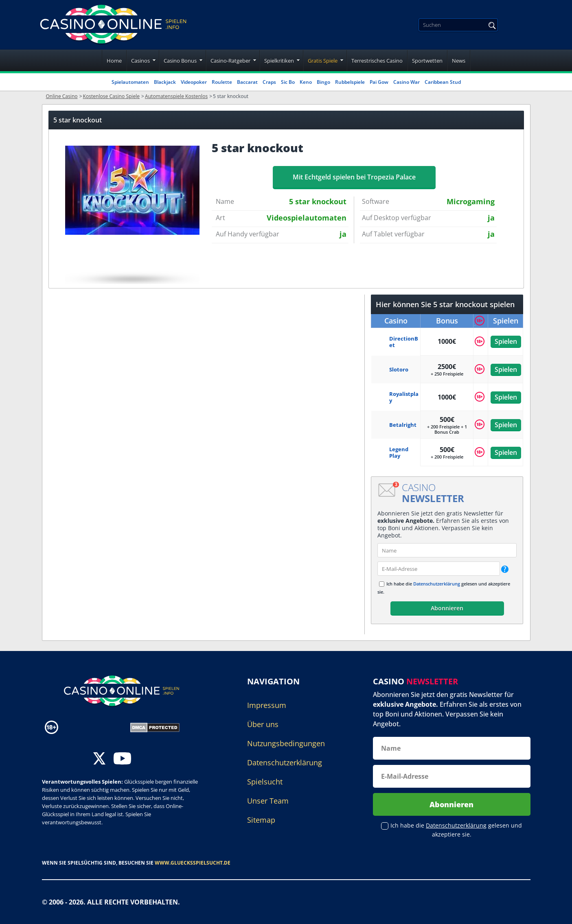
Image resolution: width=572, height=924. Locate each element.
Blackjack (165, 82)
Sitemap (261, 820)
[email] (439, 569)
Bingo (323, 82)
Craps (269, 82)
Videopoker (194, 82)
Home (114, 61)
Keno (306, 82)
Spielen (505, 341)
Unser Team (268, 801)
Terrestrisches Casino (377, 61)
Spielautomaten (130, 82)
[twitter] (99, 759)
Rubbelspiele (350, 82)
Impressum (267, 705)
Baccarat (247, 82)
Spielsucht (265, 782)
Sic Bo (288, 82)
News (459, 61)
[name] (447, 550)
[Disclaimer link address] (97, 727)
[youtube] (122, 759)
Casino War (407, 82)
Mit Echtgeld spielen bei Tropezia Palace (354, 177)
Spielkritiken (279, 61)
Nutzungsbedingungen (286, 743)
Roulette (222, 82)
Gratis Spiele (323, 61)
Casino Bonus (180, 61)
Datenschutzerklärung (437, 584)
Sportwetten (427, 61)
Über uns (263, 724)
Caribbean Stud (443, 82)
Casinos (140, 61)
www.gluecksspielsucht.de (193, 863)
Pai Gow (379, 82)
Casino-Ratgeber (230, 61)
